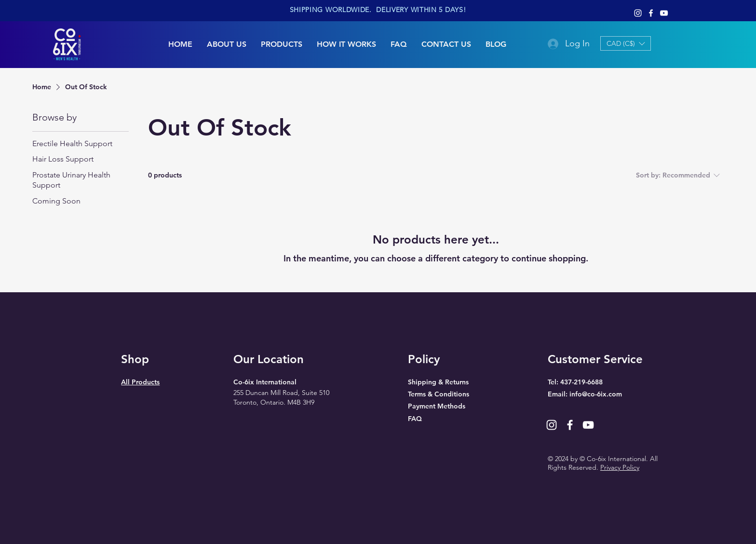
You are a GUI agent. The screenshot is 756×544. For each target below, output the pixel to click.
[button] (626, 43)
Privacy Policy (620, 467)
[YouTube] (664, 13)
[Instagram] (638, 13)
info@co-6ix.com (596, 394)
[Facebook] (651, 13)
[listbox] (626, 43)
